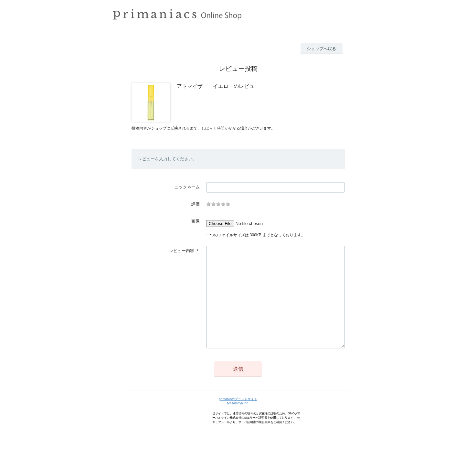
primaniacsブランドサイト (238, 418)
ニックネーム (187, 187)
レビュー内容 (182, 251)
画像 (196, 221)
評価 (196, 204)
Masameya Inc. (238, 423)
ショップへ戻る (321, 49)
